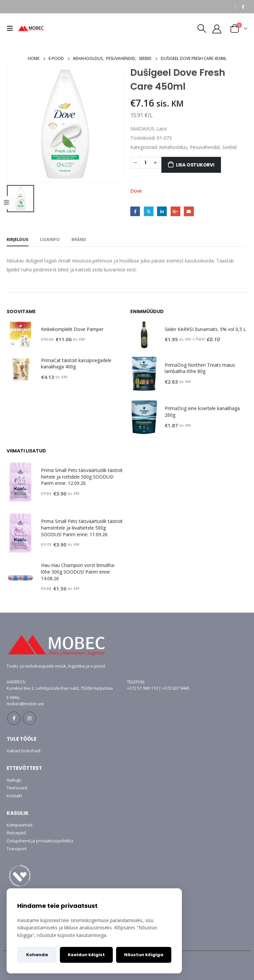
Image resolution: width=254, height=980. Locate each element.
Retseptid (16, 833)
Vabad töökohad (23, 751)
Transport (17, 849)
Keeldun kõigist (86, 955)
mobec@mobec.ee (25, 704)
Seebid (229, 147)
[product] (21, 335)
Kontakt (14, 796)
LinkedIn (162, 211)
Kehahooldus (173, 147)
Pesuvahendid (205, 147)
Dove (136, 191)
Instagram (29, 718)
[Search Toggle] (202, 28)
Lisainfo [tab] (50, 239)
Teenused (17, 788)
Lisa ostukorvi (195, 165)
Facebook (135, 211)
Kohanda (37, 955)
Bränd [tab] (79, 239)
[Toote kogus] (145, 163)
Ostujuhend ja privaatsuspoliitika (40, 841)
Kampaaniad (20, 825)
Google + (175, 211)
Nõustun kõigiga (144, 955)
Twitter (149, 211)
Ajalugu (14, 780)
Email (189, 211)
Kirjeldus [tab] (18, 239)
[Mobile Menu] (12, 28)
